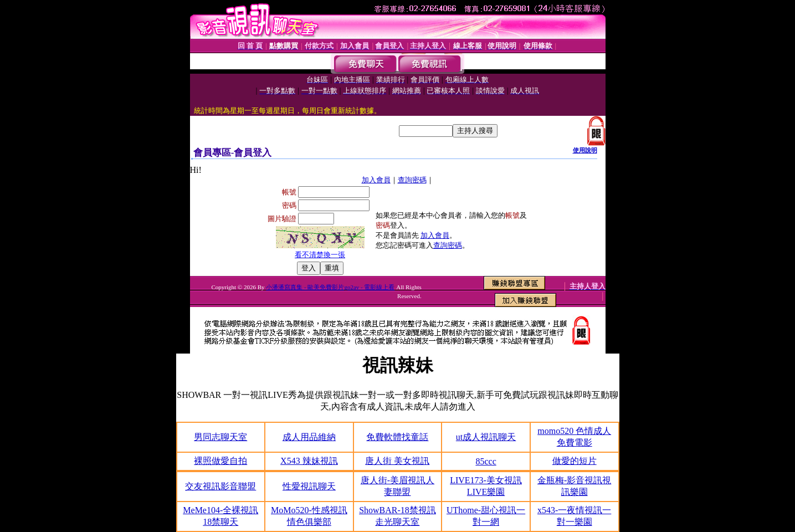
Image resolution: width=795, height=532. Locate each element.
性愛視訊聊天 (309, 486)
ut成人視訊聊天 (486, 437)
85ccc (486, 461)
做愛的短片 (575, 461)
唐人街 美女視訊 (397, 461)
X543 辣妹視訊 (309, 461)
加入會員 (376, 180)
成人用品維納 (309, 437)
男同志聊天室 (220, 437)
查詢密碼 (412, 180)
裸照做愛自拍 (220, 461)
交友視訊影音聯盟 (220, 486)
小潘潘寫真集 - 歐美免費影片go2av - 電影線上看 (330, 287)
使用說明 (585, 150)
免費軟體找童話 (397, 437)
